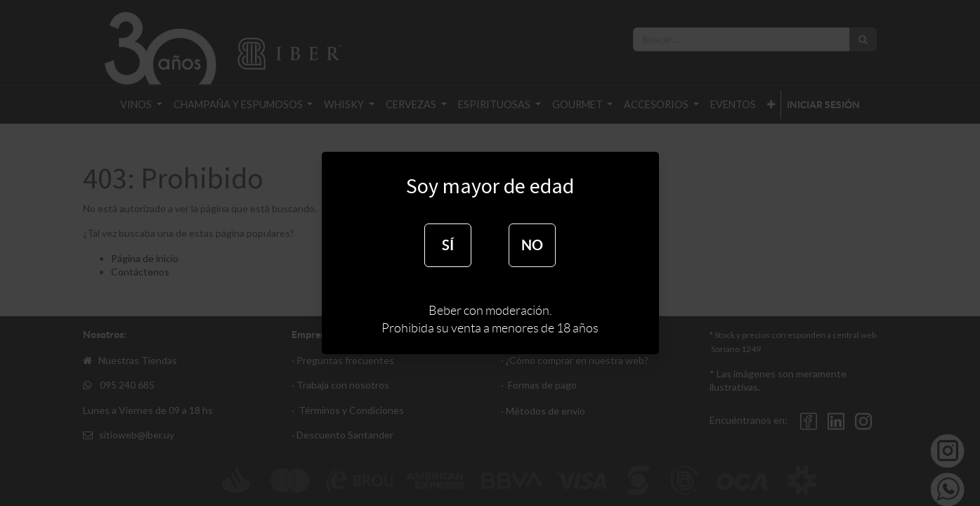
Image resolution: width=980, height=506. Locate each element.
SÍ (448, 245)
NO (532, 245)
